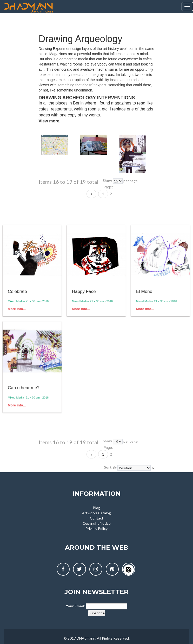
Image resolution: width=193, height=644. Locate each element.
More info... (17, 309)
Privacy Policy (97, 528)
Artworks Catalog (97, 513)
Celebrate (17, 291)
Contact (97, 518)
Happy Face (84, 291)
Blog (97, 508)
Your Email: (75, 606)
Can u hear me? (24, 388)
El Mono (144, 291)
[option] (59, 145)
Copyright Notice (97, 523)
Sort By (110, 467)
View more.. (50, 121)
